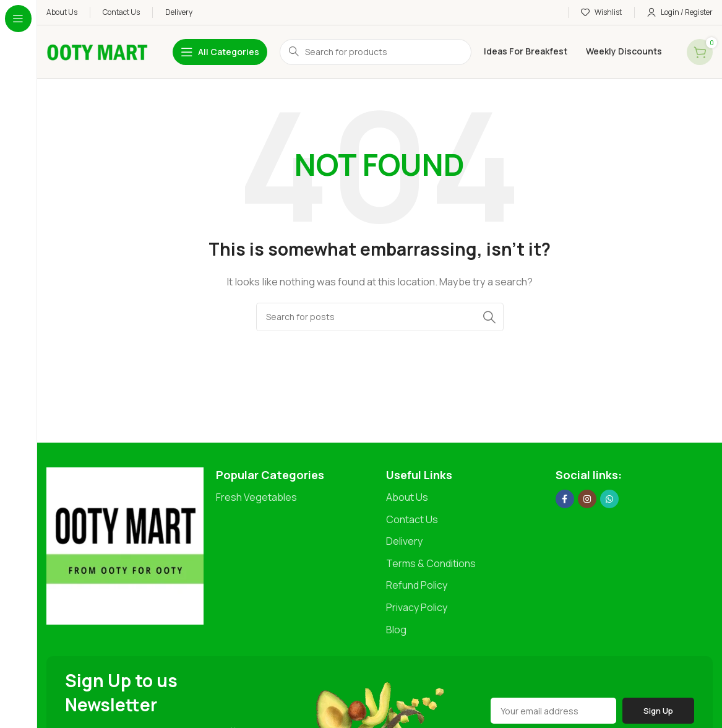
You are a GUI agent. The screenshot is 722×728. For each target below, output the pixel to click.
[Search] (380, 317)
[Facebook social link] (565, 499)
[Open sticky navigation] (220, 52)
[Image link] (125, 545)
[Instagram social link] (587, 499)
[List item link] (294, 498)
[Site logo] (97, 51)
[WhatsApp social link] (609, 499)
